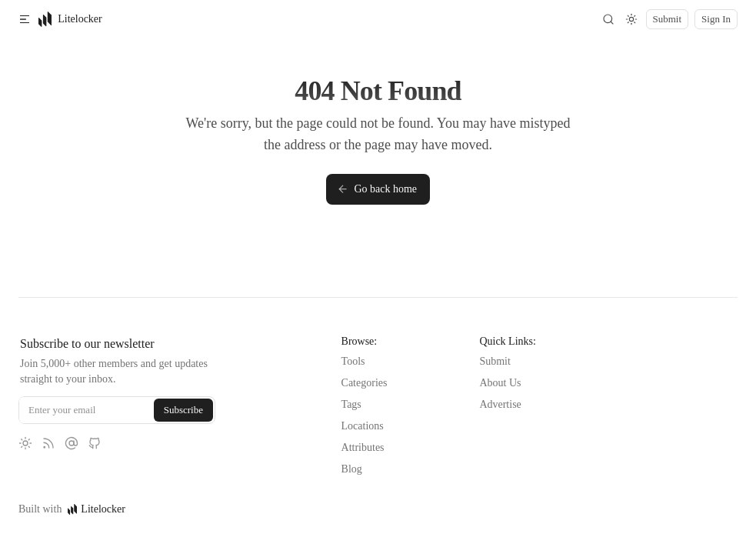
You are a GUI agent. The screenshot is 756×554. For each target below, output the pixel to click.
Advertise (500, 404)
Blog (352, 469)
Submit (495, 361)
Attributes (363, 447)
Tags (351, 404)
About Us (500, 383)
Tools (353, 361)
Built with (72, 509)
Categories (365, 383)
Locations (363, 426)
